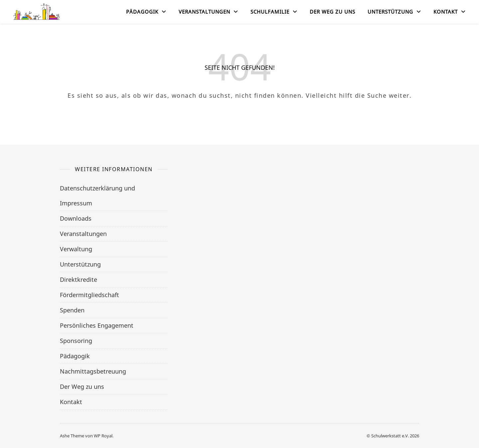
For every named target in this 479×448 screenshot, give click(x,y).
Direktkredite (79, 280)
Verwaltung (76, 249)
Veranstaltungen (204, 12)
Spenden (72, 310)
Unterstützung (390, 12)
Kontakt (446, 12)
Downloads (76, 218)
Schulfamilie (270, 12)
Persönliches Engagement (97, 325)
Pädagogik (142, 12)
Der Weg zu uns (332, 12)
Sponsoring (76, 341)
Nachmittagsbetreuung (93, 371)
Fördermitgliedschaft (89, 295)
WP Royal (103, 436)
